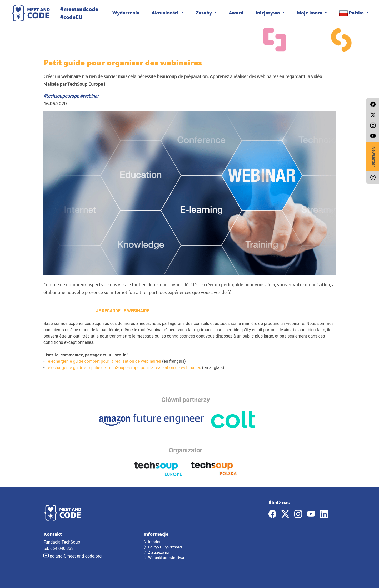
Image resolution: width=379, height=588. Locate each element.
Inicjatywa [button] (268, 13)
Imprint (152, 542)
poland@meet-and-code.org (76, 556)
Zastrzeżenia (156, 552)
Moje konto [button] (310, 13)
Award (236, 13)
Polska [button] (352, 13)
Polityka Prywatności (163, 547)
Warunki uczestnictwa (164, 557)
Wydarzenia (126, 13)
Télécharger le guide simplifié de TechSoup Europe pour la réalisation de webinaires (123, 368)
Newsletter (374, 157)
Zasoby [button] (204, 13)
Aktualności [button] (166, 13)
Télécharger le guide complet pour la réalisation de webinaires (103, 361)
